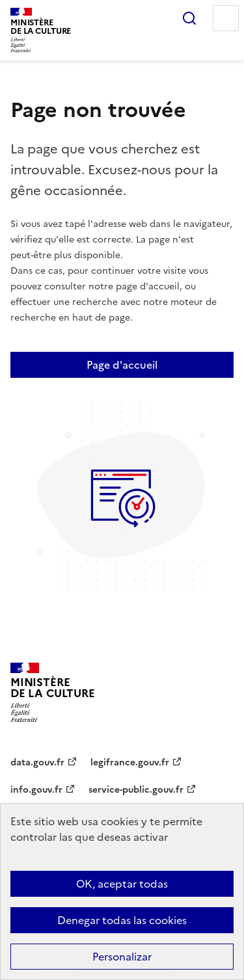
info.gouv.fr (36, 790)
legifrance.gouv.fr (130, 762)
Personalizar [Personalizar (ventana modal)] (122, 957)
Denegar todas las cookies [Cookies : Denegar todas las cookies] (122, 920)
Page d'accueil (122, 365)
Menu (226, 18)
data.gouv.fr (37, 762)
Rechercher (189, 18)
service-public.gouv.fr (136, 790)
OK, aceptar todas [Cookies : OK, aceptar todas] (122, 884)
